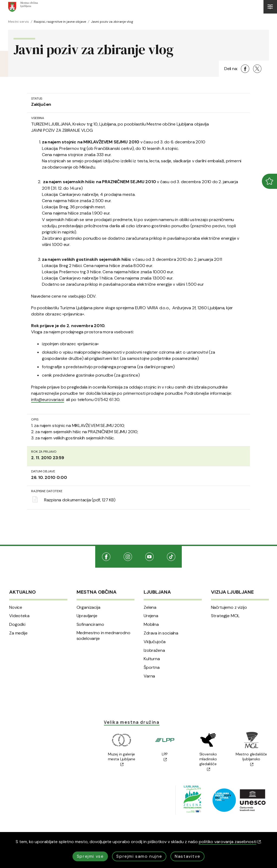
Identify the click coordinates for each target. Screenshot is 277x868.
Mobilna (151, 624)
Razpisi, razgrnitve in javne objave (60, 22)
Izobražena (154, 650)
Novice (16, 607)
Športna (152, 668)
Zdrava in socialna (161, 633)
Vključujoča (155, 642)
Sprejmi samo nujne (139, 856)
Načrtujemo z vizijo (229, 607)
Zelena (150, 607)
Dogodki (17, 624)
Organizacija (88, 607)
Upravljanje (87, 616)
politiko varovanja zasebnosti (230, 842)
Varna (149, 676)
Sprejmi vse (90, 856)
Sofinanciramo (90, 624)
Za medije (18, 633)
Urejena (151, 616)
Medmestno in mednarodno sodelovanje (103, 636)
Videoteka (19, 616)
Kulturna (152, 659)
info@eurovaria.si (48, 400)
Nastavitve (187, 856)
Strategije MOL (225, 616)
